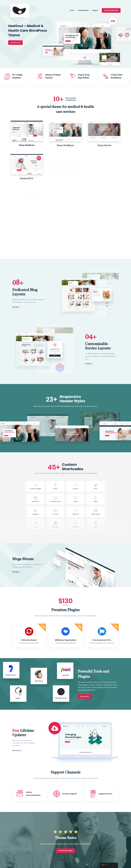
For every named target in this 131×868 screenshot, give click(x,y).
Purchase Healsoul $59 (111, 10)
